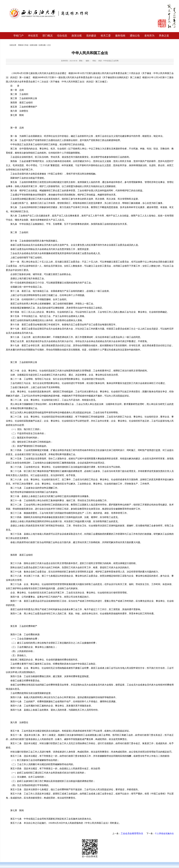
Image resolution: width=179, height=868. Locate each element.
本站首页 (33, 36)
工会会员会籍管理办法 (132, 833)
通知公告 (135, 36)
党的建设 (91, 36)
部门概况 (48, 36)
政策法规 (77, 36)
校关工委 (106, 36)
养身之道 (164, 36)
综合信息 (62, 36)
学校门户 (18, 36)
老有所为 (149, 36)
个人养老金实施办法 (164, 834)
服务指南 (120, 36)
